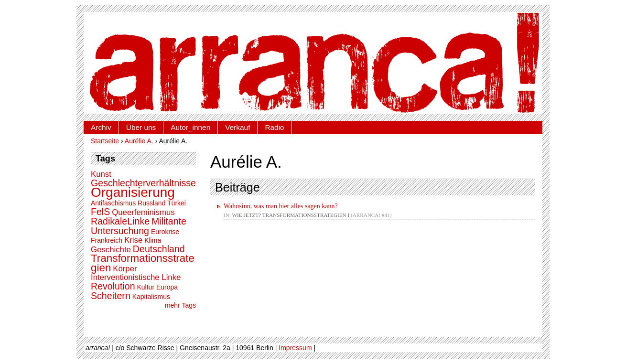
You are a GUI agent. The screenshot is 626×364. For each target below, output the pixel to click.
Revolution (113, 286)
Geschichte (111, 250)
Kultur (146, 287)
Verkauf (237, 127)
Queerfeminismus (143, 212)
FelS (100, 212)
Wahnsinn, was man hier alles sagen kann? (281, 206)
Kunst (101, 174)
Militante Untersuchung (139, 226)
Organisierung (133, 192)
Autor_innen (190, 127)
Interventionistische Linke (136, 277)
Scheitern (111, 296)
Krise (133, 240)
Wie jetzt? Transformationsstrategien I (291, 215)
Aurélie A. (139, 141)
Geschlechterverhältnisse (143, 183)
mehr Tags (180, 305)
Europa (167, 287)
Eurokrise (165, 232)
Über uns (141, 127)
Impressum (295, 348)
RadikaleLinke (120, 221)
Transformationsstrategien (143, 263)
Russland (151, 203)
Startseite (105, 141)
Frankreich (107, 240)
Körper (125, 269)
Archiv (101, 127)
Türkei (177, 203)
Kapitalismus (151, 297)
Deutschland (159, 249)
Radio (274, 127)
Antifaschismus (113, 203)
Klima (153, 240)
